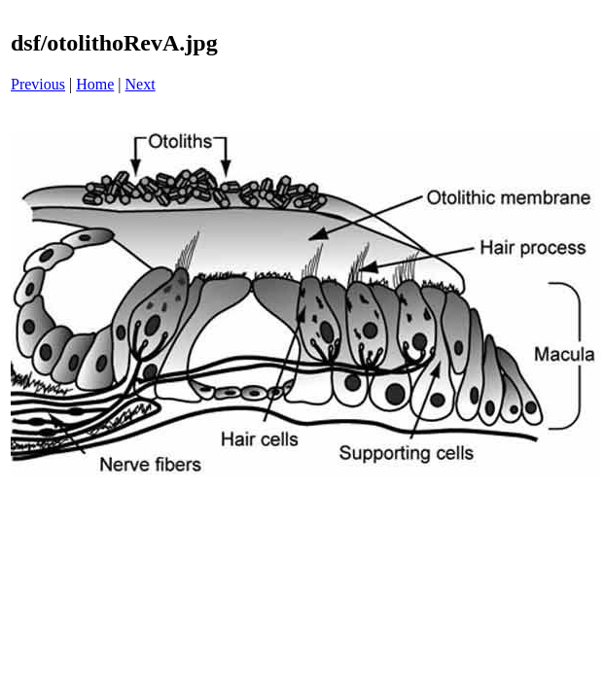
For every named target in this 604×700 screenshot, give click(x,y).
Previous (38, 84)
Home (95, 84)
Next (141, 84)
